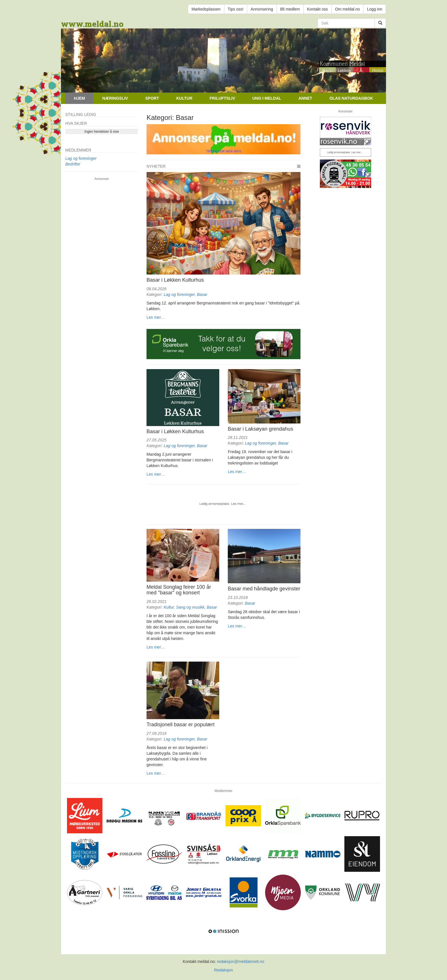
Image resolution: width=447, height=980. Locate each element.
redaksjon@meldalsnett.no (241, 961)
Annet (305, 98)
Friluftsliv (222, 98)
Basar (202, 294)
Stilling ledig (81, 114)
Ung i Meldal (267, 98)
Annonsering (262, 9)
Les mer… (156, 317)
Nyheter (156, 166)
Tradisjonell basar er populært (180, 725)
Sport (152, 98)
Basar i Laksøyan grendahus (260, 429)
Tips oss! (236, 9)
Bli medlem (290, 9)
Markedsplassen (206, 9)
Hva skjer (76, 123)
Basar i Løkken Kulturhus (175, 280)
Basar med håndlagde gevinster (264, 589)
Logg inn (375, 9)
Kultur (184, 98)
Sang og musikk (190, 607)
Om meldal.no (347, 9)
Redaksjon (223, 970)
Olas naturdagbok (351, 98)
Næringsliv (115, 98)
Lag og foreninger (179, 294)
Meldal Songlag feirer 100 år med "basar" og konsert (179, 590)
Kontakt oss (317, 9)
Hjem (79, 98)
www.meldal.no (92, 24)
